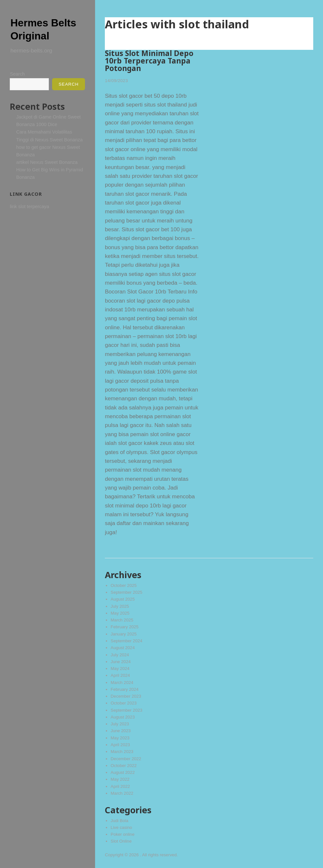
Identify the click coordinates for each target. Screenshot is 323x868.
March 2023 (122, 752)
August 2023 (123, 717)
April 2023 (120, 745)
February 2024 (125, 689)
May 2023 (120, 738)
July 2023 (120, 724)
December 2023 (126, 696)
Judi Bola (120, 821)
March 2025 (122, 620)
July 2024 (120, 655)
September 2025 (127, 592)
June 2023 (121, 731)
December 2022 (126, 759)
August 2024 (123, 648)
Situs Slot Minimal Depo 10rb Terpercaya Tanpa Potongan (149, 61)
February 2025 (125, 627)
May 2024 (120, 669)
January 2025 (124, 634)
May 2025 (120, 613)
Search (17, 74)
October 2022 (124, 766)
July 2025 (120, 606)
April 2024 (120, 675)
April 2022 (120, 786)
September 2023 (127, 710)
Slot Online (121, 841)
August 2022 (123, 772)
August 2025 (123, 599)
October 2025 (124, 585)
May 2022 (120, 779)
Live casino (122, 827)
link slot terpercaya (29, 206)
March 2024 (122, 683)
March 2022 (122, 793)
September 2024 (127, 641)
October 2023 (124, 703)
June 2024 (121, 662)
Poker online (123, 834)
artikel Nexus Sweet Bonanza (47, 162)
